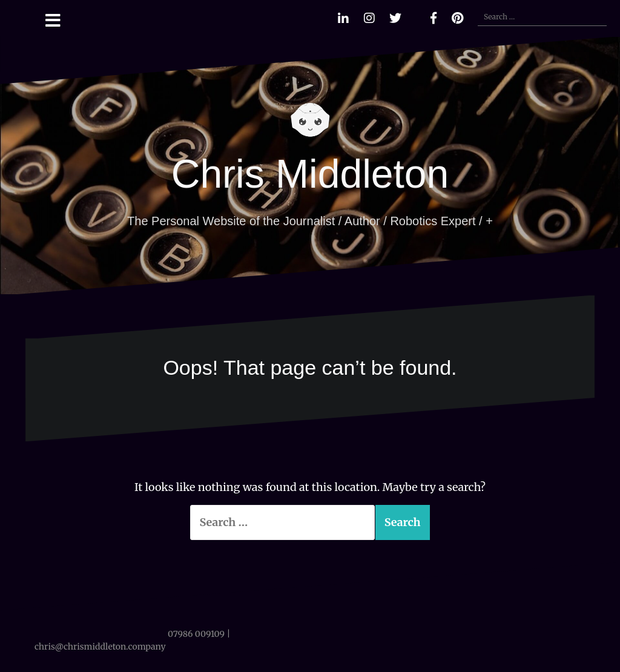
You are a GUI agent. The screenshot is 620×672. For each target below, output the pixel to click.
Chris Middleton (310, 174)
